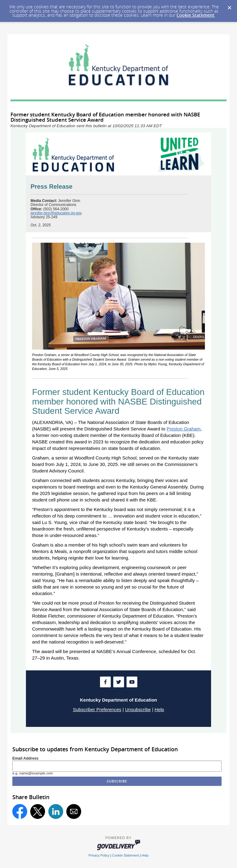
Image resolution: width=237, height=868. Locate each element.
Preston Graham (184, 429)
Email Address (25, 758)
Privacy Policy (99, 855)
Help (159, 709)
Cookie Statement (195, 15)
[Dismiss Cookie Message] (229, 6)
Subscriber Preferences (97, 709)
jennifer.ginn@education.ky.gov (56, 213)
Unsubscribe (138, 709)
